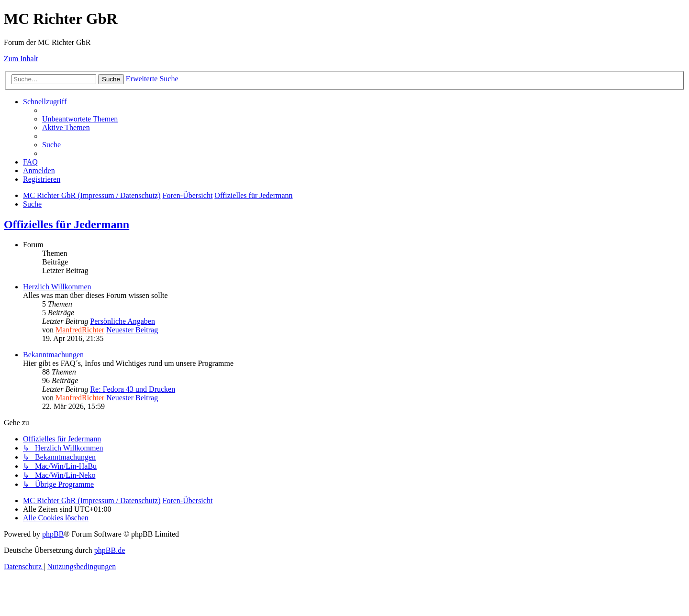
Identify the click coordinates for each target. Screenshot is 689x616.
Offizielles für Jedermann (67, 224)
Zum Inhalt (21, 59)
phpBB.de (110, 550)
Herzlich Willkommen (57, 287)
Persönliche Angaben (122, 321)
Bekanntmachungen (53, 355)
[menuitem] (80, 119)
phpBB (53, 534)
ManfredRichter (80, 330)
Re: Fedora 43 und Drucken (133, 389)
